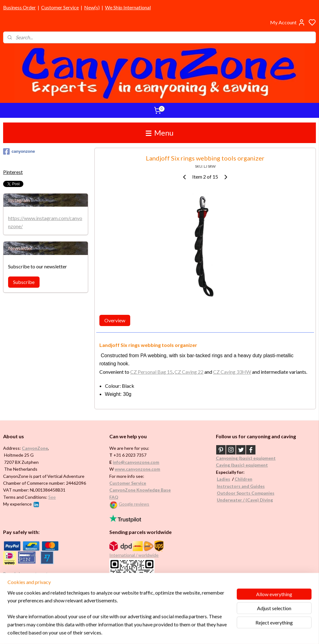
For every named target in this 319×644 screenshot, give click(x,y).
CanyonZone (35, 448)
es (228, 479)
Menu (160, 133)
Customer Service (60, 7)
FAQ (114, 497)
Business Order (19, 7)
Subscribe (24, 282)
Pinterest (13, 172)
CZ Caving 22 (189, 372)
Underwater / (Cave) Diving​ (245, 500)
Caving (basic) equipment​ (242, 465)
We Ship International (128, 7)
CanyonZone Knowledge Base (140, 490)
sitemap (178, 633)
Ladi (221, 479)
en (250, 479)
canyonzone (19, 151)
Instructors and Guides (241, 486)
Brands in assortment (26, 574)
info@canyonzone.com (136, 462)
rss (189, 633)
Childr (241, 479)
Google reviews (134, 504)
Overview (115, 321)
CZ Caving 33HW (232, 372)
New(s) (92, 7)
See (52, 497)
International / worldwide (134, 555)
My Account (288, 22)
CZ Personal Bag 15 (151, 372)
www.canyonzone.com (137, 469)
